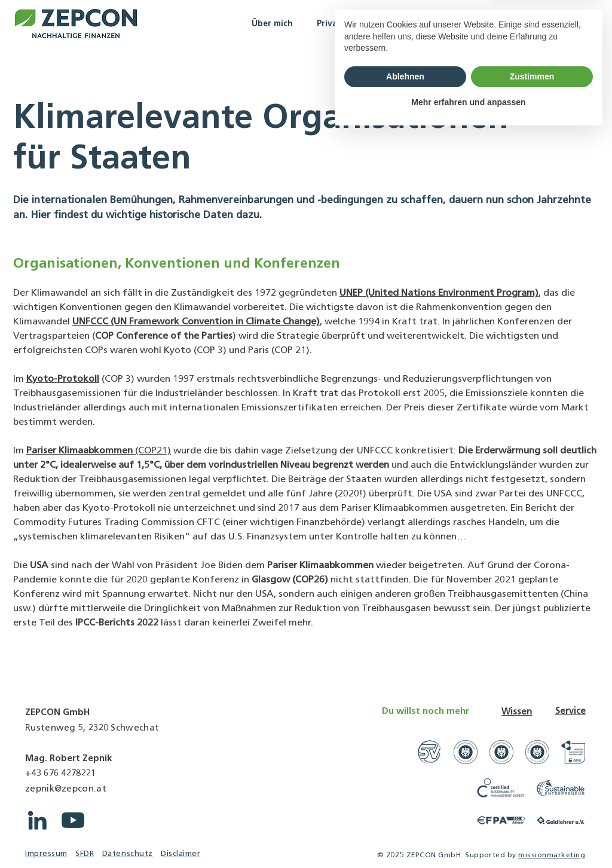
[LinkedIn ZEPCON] (37, 820)
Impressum (46, 853)
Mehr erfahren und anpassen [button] (468, 835)
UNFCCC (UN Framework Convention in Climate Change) (196, 321)
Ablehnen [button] (405, 809)
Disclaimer (180, 853)
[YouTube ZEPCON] (73, 820)
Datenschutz (128, 853)
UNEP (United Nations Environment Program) (439, 292)
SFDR (85, 853)
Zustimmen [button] (532, 809)
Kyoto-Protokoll (63, 378)
